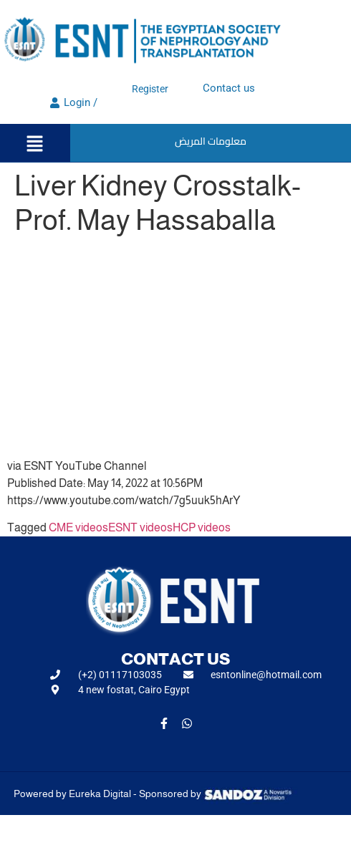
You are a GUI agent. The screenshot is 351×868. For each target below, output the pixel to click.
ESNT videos (140, 527)
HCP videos (202, 527)
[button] (34, 145)
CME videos (78, 527)
